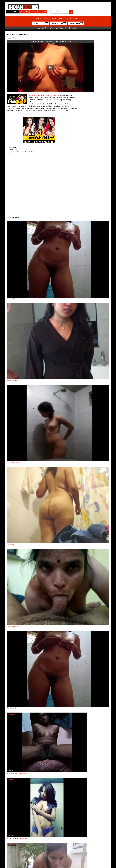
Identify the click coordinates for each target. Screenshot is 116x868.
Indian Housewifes (59, 847)
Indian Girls (64, 7)
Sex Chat (76, 7)
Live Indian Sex (106, 847)
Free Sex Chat (58, 17)
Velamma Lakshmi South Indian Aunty (65, 26)
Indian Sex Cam (18, 847)
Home (39, 17)
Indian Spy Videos (31, 847)
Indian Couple (74, 17)
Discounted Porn (72, 10)
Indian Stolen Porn (45, 847)
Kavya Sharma (59, 21)
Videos (47, 17)
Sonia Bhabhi (76, 21)
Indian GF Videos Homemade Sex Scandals (47, 39)
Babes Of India (71, 847)
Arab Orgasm (83, 847)
